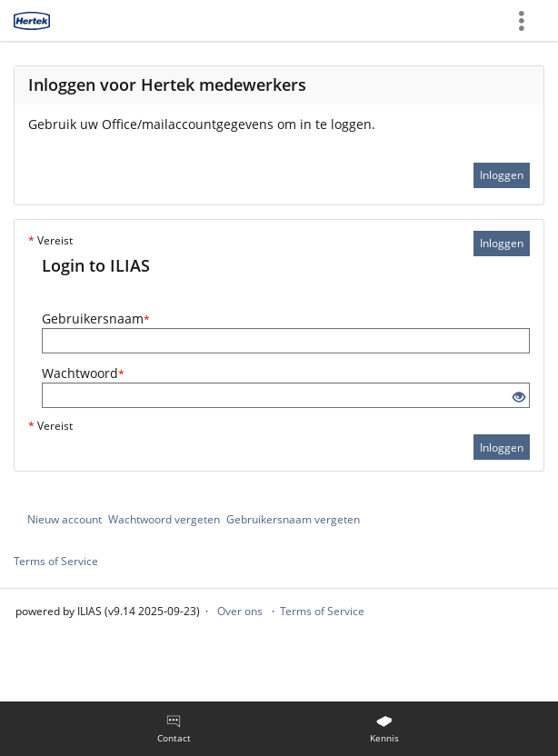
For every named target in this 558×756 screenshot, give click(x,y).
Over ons (240, 611)
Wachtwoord (83, 373)
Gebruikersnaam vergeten (293, 519)
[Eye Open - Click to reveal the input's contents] (519, 398)
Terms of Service (56, 561)
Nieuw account (65, 519)
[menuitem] (174, 729)
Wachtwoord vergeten (164, 519)
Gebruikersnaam (96, 318)
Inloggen (502, 175)
